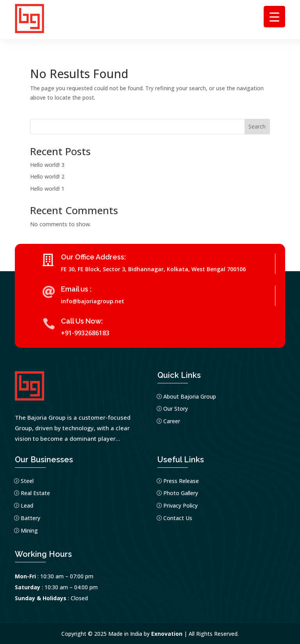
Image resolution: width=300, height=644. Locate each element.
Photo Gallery (181, 493)
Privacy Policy (180, 505)
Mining (29, 530)
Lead (27, 505)
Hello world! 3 (47, 165)
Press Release (181, 481)
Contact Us (178, 518)
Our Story (176, 409)
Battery (30, 518)
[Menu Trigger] (274, 17)
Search (257, 126)
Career (172, 421)
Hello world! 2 (47, 176)
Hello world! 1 (47, 189)
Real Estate (35, 493)
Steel (27, 481)
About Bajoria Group (190, 396)
